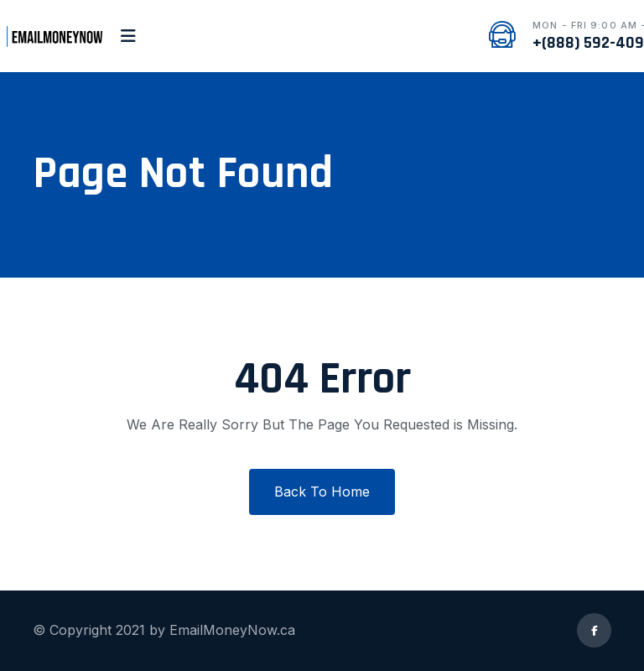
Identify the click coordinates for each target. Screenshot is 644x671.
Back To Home (322, 492)
